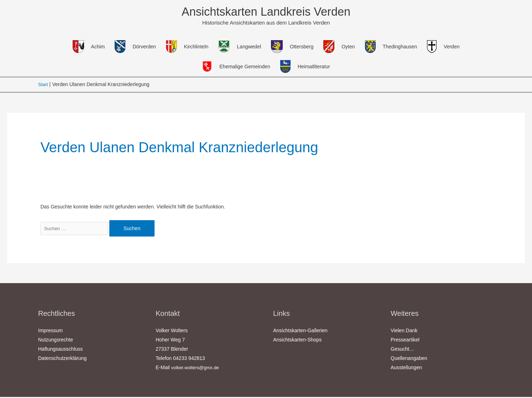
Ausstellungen (406, 368)
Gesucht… (402, 350)
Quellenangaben (409, 359)
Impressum (50, 331)
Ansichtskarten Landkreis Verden (266, 12)
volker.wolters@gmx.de (197, 368)
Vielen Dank (404, 331)
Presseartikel (405, 341)
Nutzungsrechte (56, 341)
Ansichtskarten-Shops (297, 341)
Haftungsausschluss (60, 350)
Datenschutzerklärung (62, 359)
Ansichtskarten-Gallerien (300, 331)
